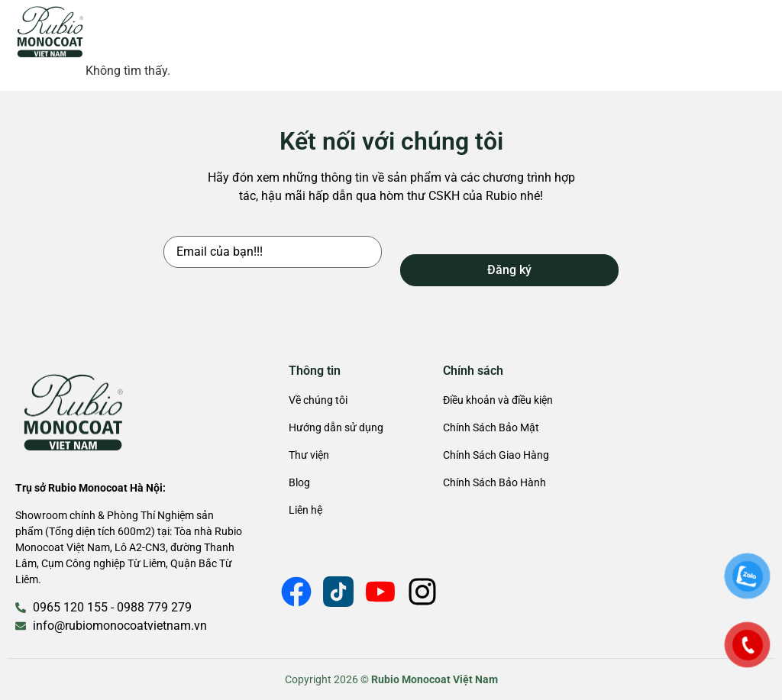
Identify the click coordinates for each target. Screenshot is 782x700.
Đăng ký (509, 270)
